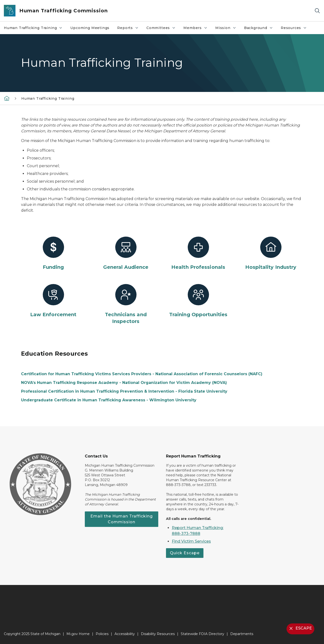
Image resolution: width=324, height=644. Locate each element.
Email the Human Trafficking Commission (122, 519)
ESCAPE (300, 628)
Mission (228, 29)
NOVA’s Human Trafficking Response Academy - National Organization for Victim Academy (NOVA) (124, 383)
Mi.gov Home (78, 634)
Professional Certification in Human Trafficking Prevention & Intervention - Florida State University (124, 391)
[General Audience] (126, 254)
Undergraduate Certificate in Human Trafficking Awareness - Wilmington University (109, 400)
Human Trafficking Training (35, 29)
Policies (102, 634)
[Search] (317, 11)
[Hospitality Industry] (271, 254)
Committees (163, 29)
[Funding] (53, 254)
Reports (130, 29)
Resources (296, 29)
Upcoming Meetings (90, 28)
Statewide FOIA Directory (202, 634)
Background (260, 29)
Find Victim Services (191, 541)
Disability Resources (158, 634)
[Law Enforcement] (53, 301)
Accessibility (125, 634)
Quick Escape (185, 553)
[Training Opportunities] (198, 301)
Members (197, 29)
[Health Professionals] (198, 254)
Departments (242, 634)
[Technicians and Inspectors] (126, 304)
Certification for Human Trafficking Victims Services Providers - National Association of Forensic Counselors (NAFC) (142, 374)
